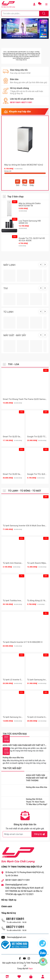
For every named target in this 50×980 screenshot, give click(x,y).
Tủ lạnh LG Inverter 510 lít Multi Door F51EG (22, 680)
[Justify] (43, 14)
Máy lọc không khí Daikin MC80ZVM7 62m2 (24, 165)
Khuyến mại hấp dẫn (20, 111)
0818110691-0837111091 (21, 102)
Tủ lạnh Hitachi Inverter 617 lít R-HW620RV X (23, 642)
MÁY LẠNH (9, 265)
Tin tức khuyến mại (15, 734)
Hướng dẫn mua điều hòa (13, 758)
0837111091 (15, 927)
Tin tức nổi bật (12, 768)
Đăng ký (40, 834)
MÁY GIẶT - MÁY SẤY (15, 335)
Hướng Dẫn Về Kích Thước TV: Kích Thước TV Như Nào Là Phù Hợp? (37, 802)
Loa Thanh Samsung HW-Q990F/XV (30, 222)
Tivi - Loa (14, 364)
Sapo (31, 968)
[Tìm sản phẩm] (20, 14)
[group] (25, 29)
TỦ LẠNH (8, 312)
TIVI (6, 288)
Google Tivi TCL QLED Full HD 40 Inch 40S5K (32, 239)
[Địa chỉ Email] (25, 834)
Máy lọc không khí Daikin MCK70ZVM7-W (30, 205)
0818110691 (15, 919)
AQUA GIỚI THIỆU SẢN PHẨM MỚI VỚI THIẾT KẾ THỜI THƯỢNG (37, 778)
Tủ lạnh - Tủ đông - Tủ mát (25, 491)
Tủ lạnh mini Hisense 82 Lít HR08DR (19, 563)
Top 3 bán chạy (15, 196)
